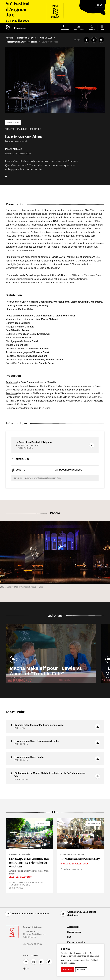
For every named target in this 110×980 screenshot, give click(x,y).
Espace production (76, 942)
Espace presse (74, 932)
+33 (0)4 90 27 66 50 (32, 944)
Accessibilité (73, 927)
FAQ (69, 937)
